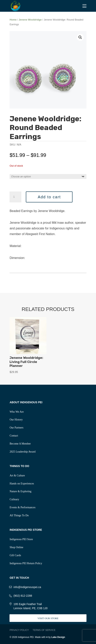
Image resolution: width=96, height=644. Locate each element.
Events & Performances (22, 507)
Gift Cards (15, 555)
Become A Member (20, 444)
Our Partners (16, 428)
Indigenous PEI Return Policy (26, 563)
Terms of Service (44, 630)
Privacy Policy (19, 630)
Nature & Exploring (20, 491)
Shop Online (16, 547)
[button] (80, 37)
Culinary (14, 499)
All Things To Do (19, 515)
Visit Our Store (48, 618)
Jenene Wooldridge (30, 20)
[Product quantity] (15, 197)
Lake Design (58, 637)
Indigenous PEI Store (21, 539)
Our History (16, 420)
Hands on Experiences (22, 484)
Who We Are (17, 412)
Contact (14, 436)
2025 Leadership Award (22, 452)
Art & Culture (17, 476)
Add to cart (49, 197)
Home (13, 20)
